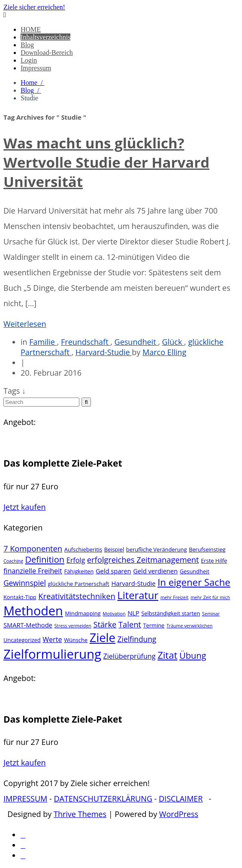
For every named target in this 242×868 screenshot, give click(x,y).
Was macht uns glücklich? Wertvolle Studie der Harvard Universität (106, 162)
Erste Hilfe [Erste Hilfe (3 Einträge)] (214, 561)
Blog (27, 45)
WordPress (179, 814)
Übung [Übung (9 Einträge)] (193, 656)
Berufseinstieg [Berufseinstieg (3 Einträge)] (207, 549)
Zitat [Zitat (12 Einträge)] (167, 655)
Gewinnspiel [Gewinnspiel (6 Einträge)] (25, 583)
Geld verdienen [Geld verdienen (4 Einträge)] (155, 571)
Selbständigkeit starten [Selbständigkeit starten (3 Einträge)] (171, 613)
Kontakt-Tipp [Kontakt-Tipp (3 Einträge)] (20, 597)
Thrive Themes (80, 814)
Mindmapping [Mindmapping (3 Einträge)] (83, 613)
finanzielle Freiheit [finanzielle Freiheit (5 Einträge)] (33, 571)
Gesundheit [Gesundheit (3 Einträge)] (195, 571)
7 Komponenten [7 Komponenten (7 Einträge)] (33, 548)
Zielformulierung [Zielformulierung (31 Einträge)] (52, 654)
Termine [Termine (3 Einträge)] (154, 625)
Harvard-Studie (104, 352)
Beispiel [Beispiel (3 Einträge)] (114, 549)
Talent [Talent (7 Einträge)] (130, 624)
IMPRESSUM (25, 799)
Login (29, 60)
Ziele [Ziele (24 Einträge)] (103, 637)
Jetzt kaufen (25, 507)
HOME (31, 29)
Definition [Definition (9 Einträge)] (45, 559)
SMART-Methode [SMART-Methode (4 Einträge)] (28, 625)
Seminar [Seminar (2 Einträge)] (211, 614)
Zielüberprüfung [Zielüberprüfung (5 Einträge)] (130, 656)
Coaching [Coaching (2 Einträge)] (13, 561)
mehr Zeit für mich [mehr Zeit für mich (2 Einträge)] (210, 597)
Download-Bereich (47, 53)
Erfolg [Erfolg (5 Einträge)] (76, 560)
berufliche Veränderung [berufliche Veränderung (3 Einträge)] (157, 549)
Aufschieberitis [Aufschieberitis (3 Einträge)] (83, 549)
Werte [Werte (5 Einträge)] (52, 639)
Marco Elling (164, 352)
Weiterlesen (25, 324)
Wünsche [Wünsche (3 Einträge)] (76, 640)
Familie (43, 342)
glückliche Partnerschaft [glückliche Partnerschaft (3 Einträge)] (79, 584)
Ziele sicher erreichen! (34, 7)
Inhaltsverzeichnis (45, 37)
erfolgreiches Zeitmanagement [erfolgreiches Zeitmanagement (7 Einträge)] (143, 559)
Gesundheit (136, 342)
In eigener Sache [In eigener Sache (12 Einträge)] (194, 582)
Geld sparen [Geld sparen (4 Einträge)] (113, 571)
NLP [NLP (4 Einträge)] (133, 613)
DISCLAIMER (181, 799)
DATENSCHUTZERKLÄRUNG (103, 799)
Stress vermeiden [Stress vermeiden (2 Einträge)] (73, 626)
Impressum (36, 68)
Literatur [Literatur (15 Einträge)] (138, 595)
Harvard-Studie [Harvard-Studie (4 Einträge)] (133, 583)
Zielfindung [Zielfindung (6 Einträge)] (137, 639)
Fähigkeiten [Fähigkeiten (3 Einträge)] (79, 571)
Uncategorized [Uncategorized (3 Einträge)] (22, 640)
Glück (173, 342)
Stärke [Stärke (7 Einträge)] (105, 624)
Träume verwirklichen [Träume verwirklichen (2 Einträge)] (189, 626)
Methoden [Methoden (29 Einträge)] (33, 610)
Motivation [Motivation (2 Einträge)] (114, 614)
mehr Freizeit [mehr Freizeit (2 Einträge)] (175, 597)
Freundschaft (86, 342)
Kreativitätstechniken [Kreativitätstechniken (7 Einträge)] (77, 596)
